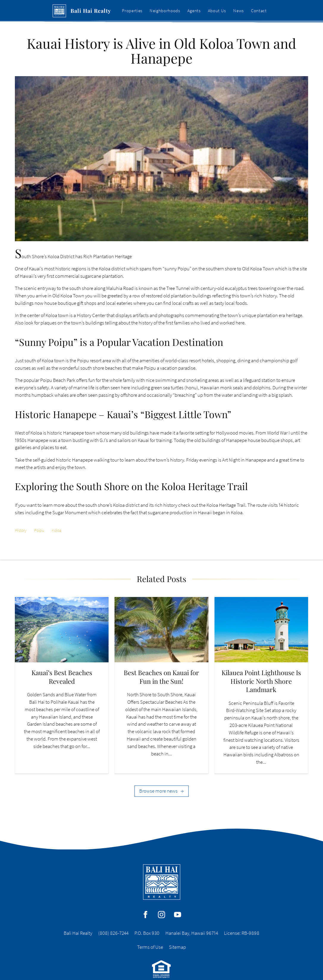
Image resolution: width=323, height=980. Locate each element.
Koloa (57, 530)
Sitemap (177, 947)
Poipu (39, 530)
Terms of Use (150, 947)
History (21, 530)
